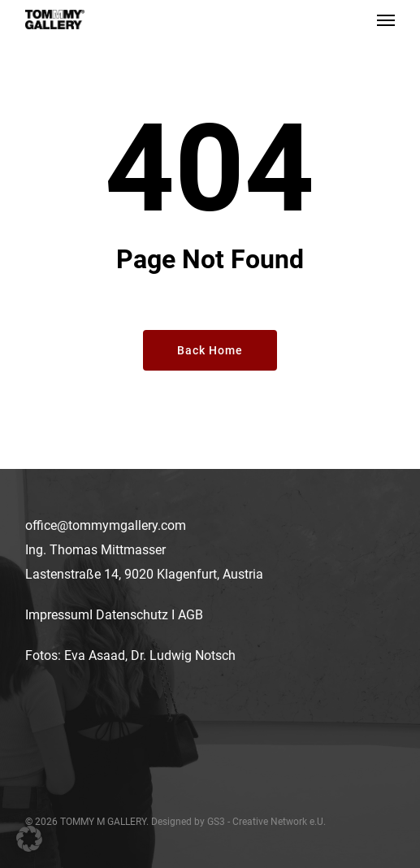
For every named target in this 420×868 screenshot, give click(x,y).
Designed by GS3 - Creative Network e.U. (238, 822)
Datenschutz (132, 615)
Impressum (57, 615)
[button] (386, 20)
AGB (191, 615)
